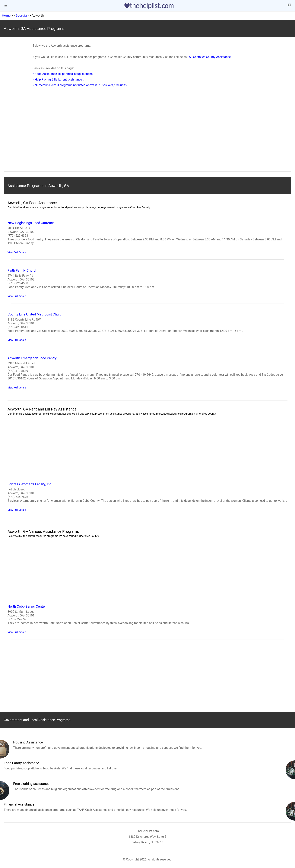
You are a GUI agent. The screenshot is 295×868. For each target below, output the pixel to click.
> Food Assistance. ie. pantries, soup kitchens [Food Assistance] (63, 74)
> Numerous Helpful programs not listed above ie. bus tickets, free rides (80, 85)
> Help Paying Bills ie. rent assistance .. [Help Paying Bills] (58, 79)
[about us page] (289, 6)
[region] (147, 135)
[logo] (147, 6)
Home (6, 15)
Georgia (21, 15)
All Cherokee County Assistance (210, 57)
